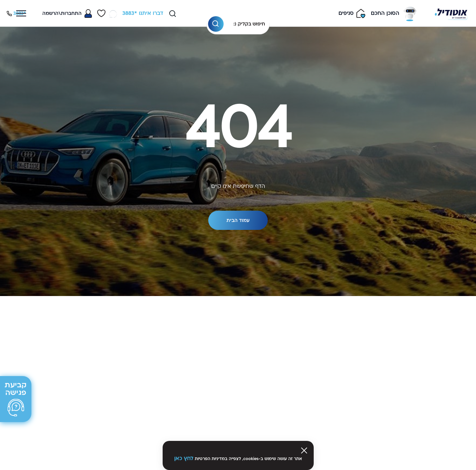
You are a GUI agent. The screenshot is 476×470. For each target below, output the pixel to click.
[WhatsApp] (113, 14)
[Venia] (451, 13)
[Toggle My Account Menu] (67, 14)
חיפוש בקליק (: (249, 24)
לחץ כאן (184, 458)
